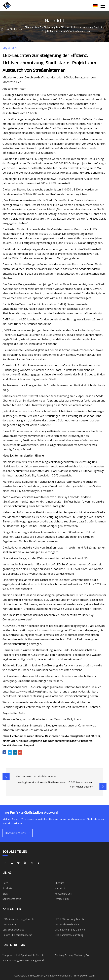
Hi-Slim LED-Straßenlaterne (17, 935)
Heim (4, 29)
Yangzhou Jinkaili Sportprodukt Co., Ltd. (24, 955)
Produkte (7, 888)
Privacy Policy (62, 899)
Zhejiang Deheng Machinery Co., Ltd (74, 955)
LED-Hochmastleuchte (67, 924)
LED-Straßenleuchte (13, 930)
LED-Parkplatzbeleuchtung (69, 935)
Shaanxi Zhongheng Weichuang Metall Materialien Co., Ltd (23, 961)
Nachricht (15, 29)
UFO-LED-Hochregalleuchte (70, 919)
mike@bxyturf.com (84, 976)
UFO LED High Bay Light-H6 (70, 930)
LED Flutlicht (9, 924)
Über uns (59, 883)
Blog (5, 894)
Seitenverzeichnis (12, 899)
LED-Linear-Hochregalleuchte (18, 919)
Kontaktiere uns (18, 833)
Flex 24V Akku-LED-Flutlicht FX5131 (36, 776)
